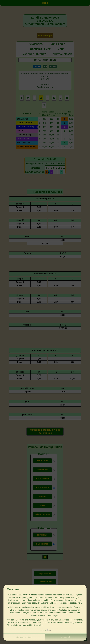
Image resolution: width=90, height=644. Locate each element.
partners (26, 595)
